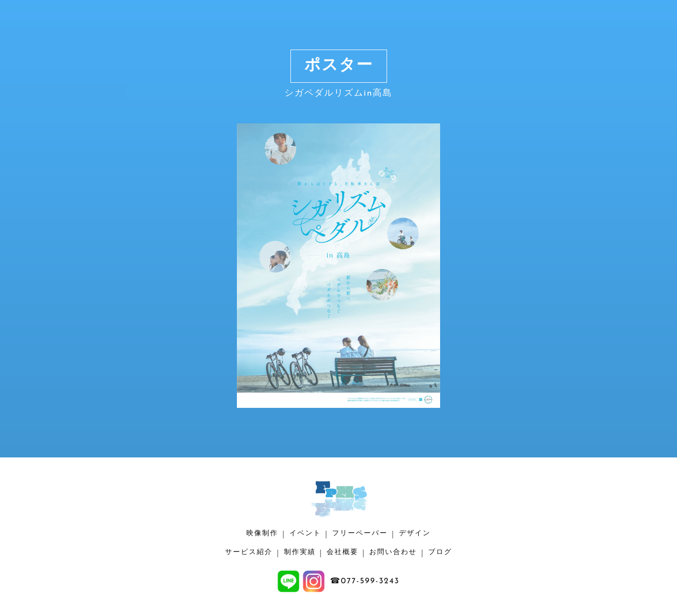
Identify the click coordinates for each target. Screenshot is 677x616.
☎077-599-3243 (365, 581)
